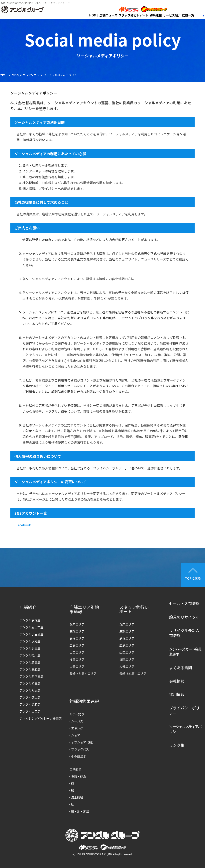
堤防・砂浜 (79, 776)
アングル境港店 (30, 641)
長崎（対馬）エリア (83, 673)
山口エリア (77, 652)
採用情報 (177, 694)
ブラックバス (80, 749)
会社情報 (177, 681)
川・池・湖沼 (80, 811)
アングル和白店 (30, 683)
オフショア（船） (83, 742)
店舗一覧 (188, 15)
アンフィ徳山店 (30, 697)
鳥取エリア (77, 631)
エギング (77, 728)
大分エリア (77, 666)
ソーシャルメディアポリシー (185, 729)
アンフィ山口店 (30, 711)
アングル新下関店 (32, 676)
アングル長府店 (30, 669)
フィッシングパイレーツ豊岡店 (36, 718)
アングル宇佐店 (30, 620)
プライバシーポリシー (184, 710)
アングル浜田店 (30, 648)
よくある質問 (181, 668)
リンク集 (177, 745)
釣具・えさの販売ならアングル (20, 75)
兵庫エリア (77, 624)
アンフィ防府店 (30, 704)
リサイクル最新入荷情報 (184, 633)
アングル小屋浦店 (32, 634)
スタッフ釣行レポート (134, 15)
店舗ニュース (108, 15)
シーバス (77, 721)
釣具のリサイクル (184, 617)
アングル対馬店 (30, 690)
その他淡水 (79, 756)
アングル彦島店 (30, 662)
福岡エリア (77, 659)
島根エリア (77, 638)
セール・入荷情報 (184, 603)
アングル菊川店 (30, 655)
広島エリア (77, 645)
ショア (76, 735)
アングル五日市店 (32, 627)
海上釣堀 (77, 797)
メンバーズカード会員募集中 (185, 652)
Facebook (24, 525)
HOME (94, 15)
